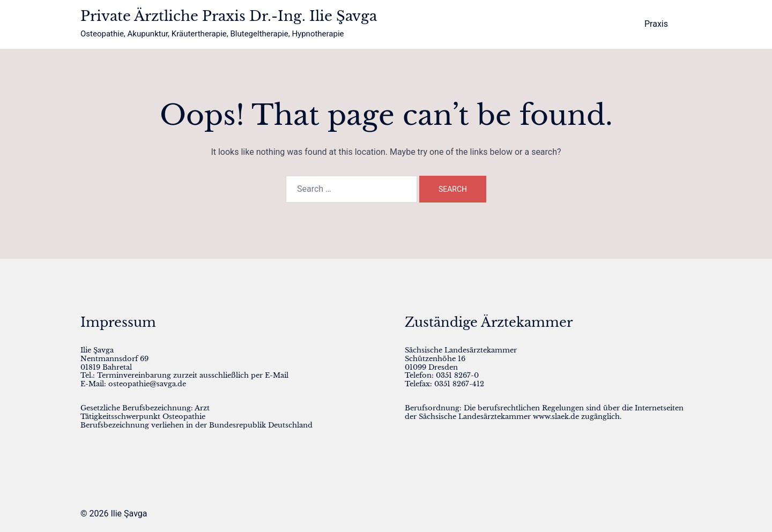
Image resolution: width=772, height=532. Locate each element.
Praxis (656, 24)
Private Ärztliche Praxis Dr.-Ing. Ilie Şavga (229, 16)
